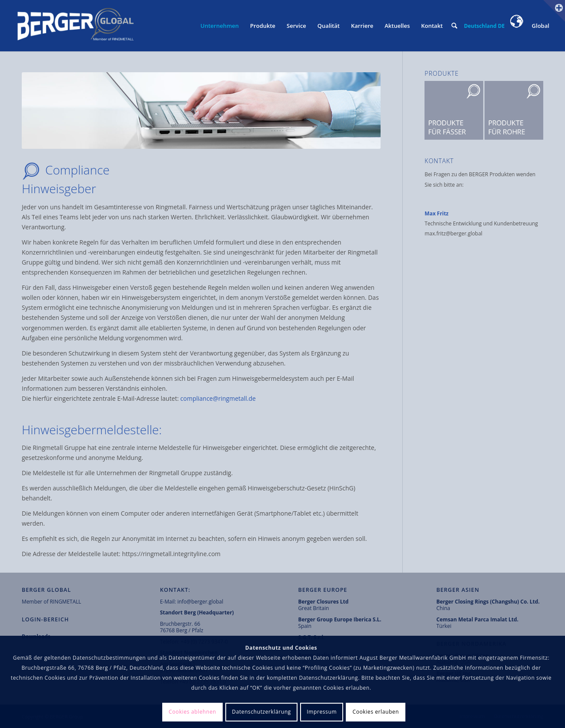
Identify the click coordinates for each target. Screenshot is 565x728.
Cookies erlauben (376, 712)
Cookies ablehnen (192, 712)
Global (530, 26)
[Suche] (454, 26)
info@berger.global (201, 601)
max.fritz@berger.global (454, 233)
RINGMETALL (66, 601)
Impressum (322, 712)
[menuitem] (220, 26)
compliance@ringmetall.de (218, 398)
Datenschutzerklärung (261, 712)
